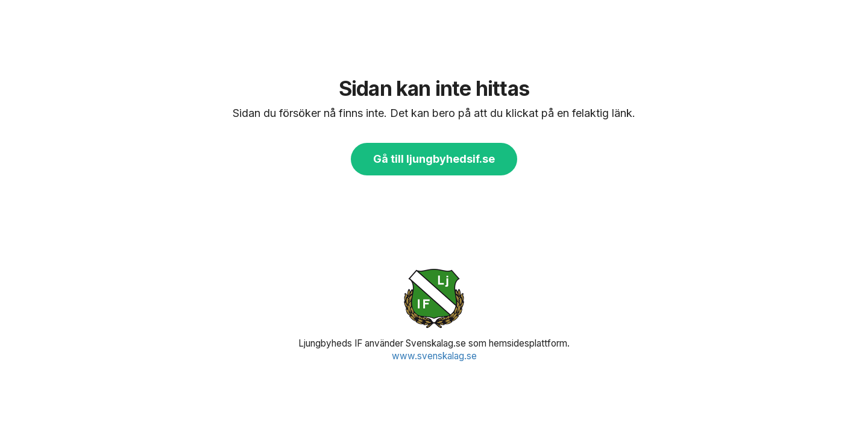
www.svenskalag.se (434, 356)
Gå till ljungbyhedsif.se (434, 159)
